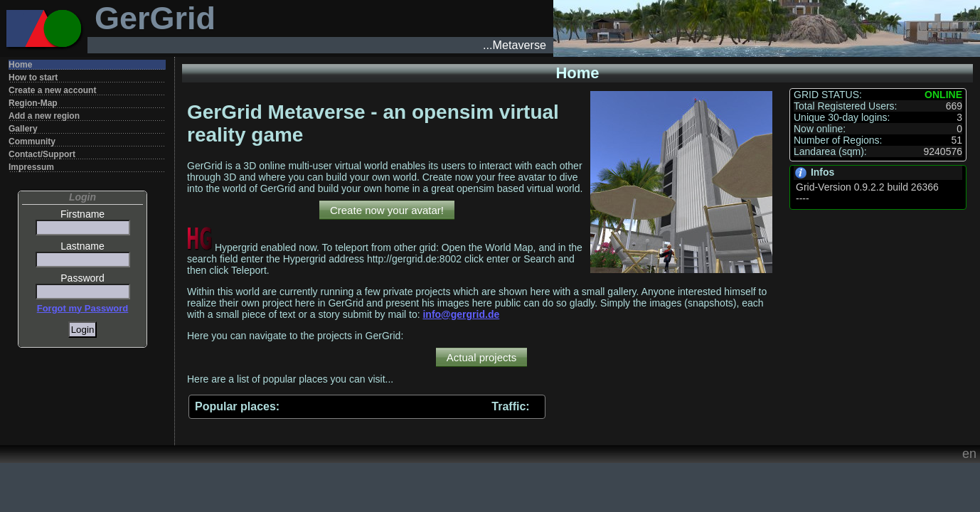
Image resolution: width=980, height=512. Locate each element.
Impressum (31, 167)
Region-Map (33, 103)
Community (32, 142)
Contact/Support (42, 154)
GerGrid (155, 18)
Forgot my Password (83, 308)
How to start (33, 78)
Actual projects (481, 357)
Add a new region (44, 116)
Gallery (23, 129)
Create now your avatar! (387, 210)
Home (20, 65)
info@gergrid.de (461, 314)
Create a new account (52, 90)
